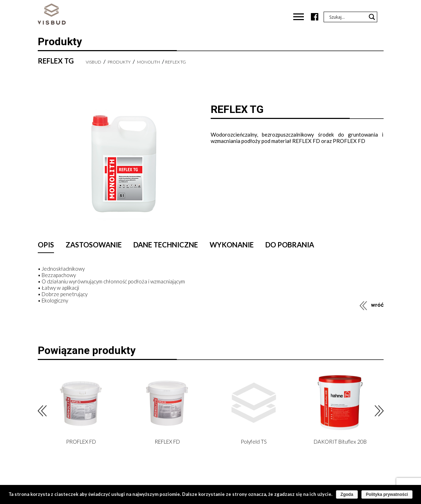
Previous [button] (42, 411)
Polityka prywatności (387, 494)
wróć (377, 305)
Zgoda (347, 494)
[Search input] (347, 17)
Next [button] (379, 411)
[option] (81, 411)
